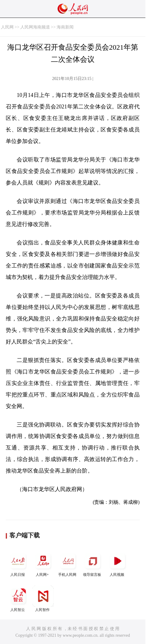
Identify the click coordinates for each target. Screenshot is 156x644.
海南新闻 (65, 27)
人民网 (7, 27)
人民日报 (18, 564)
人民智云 (18, 599)
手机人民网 (68, 564)
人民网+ (43, 564)
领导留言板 (93, 564)
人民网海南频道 (35, 27)
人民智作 (43, 599)
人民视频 (118, 564)
